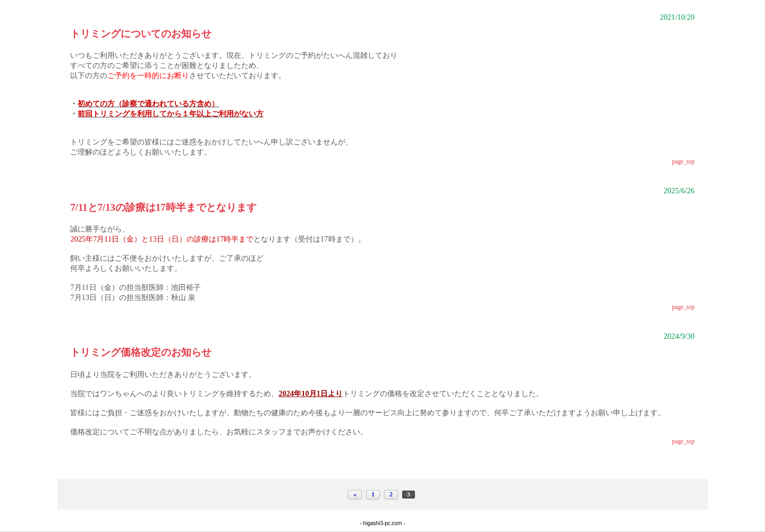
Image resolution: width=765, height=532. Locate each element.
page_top (683, 162)
